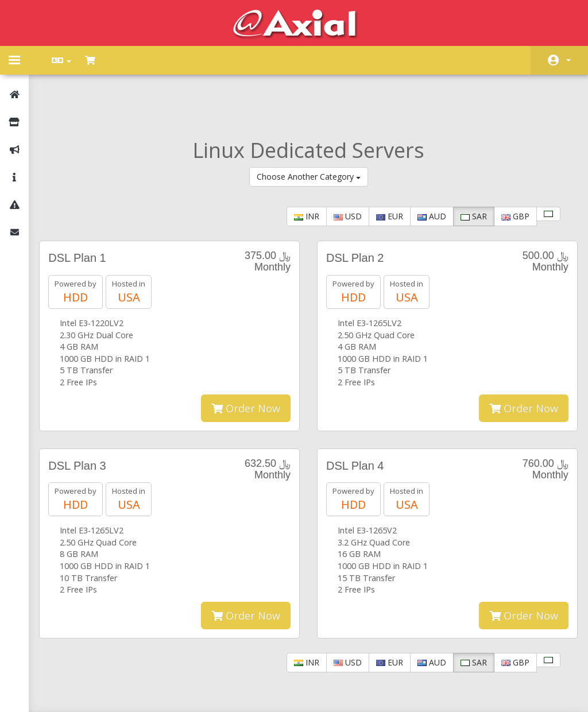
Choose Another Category (309, 130)
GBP (508, 170)
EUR (383, 170)
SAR (467, 170)
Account (568, 60)
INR (300, 170)
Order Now (246, 361)
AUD (425, 170)
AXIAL (326, 692)
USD (341, 170)
